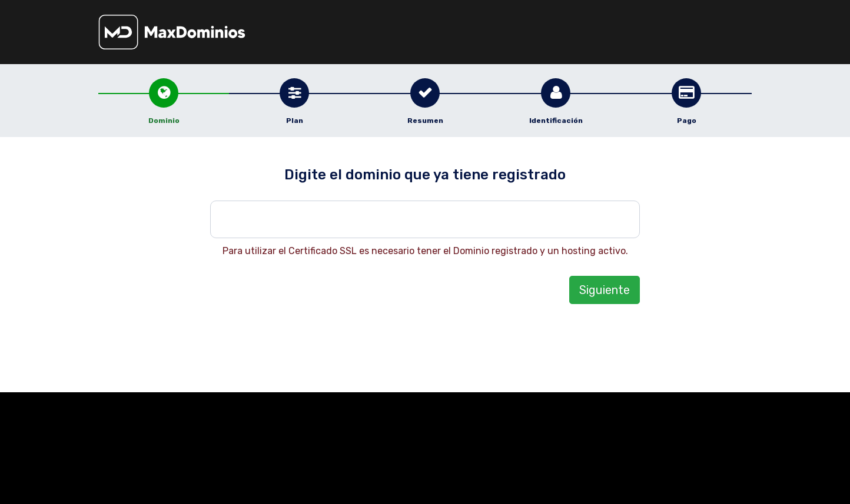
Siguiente (605, 290)
